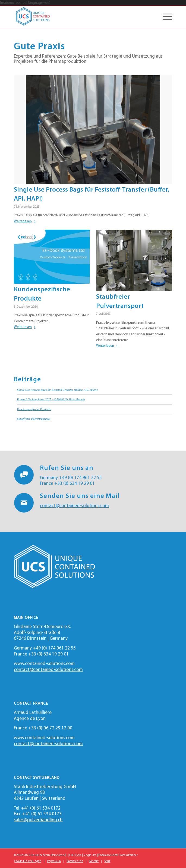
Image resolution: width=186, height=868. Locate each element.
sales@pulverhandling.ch (38, 820)
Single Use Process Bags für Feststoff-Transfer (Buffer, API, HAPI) (57, 390)
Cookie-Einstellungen (28, 861)
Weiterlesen (26, 221)
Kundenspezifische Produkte (34, 409)
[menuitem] (28, 861)
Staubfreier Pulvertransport (34, 419)
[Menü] (165, 17)
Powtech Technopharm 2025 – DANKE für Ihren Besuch (51, 399)
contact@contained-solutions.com (74, 506)
